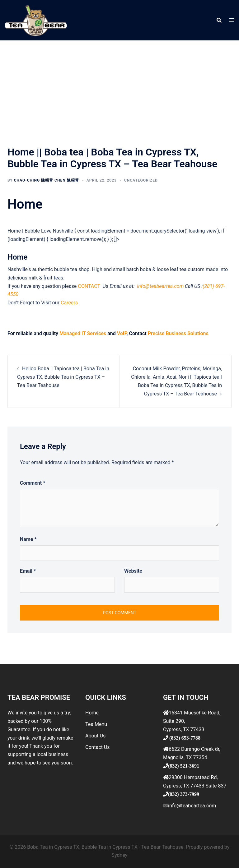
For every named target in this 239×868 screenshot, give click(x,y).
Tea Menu (96, 724)
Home (92, 713)
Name (28, 539)
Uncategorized (141, 180)
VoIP (122, 333)
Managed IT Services (83, 333)
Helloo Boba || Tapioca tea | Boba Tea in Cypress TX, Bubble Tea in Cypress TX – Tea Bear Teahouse (63, 377)
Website (133, 571)
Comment (33, 483)
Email (28, 571)
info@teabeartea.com (160, 286)
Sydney (120, 855)
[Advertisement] (119, 87)
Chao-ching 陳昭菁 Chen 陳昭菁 (47, 180)
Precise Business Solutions (178, 333)
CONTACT (89, 286)
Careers (69, 303)
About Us (95, 736)
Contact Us (98, 747)
